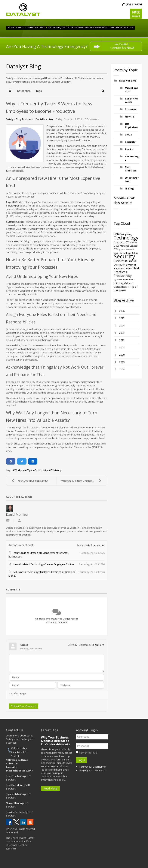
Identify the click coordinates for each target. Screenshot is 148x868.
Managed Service (129, 246)
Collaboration (119, 242)
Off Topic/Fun (131, 126)
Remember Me (88, 752)
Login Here (98, 645)
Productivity (41, 470)
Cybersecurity (120, 280)
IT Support (119, 249)
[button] (103, 91)
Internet (129, 269)
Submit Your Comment (24, 706)
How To (130, 117)
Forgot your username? (93, 767)
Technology (126, 238)
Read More (50, 788)
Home (11, 27)
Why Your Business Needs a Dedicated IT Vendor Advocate (56, 741)
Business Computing (125, 263)
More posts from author (91, 545)
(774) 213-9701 (20, 754)
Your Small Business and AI (29, 481)
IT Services (131, 242)
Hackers (125, 287)
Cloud (129, 135)
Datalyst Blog (13, 119)
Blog (21, 27)
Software (131, 279)
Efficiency (56, 470)
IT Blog (129, 189)
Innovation (119, 268)
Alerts (129, 149)
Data (117, 234)
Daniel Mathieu (36, 27)
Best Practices (131, 169)
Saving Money (126, 234)
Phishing (132, 265)
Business (27, 119)
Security (130, 142)
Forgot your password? (92, 770)
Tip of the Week (131, 100)
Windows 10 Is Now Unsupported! (82, 481)
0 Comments (92, 119)
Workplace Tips (23, 470)
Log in (81, 760)
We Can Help (122, 46)
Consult (136, 14)
